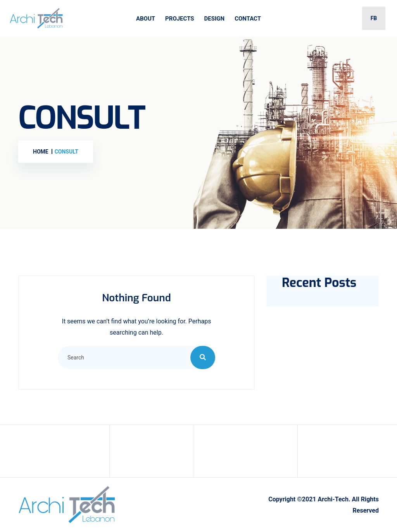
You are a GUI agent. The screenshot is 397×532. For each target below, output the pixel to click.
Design (215, 19)
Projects (180, 19)
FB (374, 18)
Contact (248, 19)
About (146, 19)
